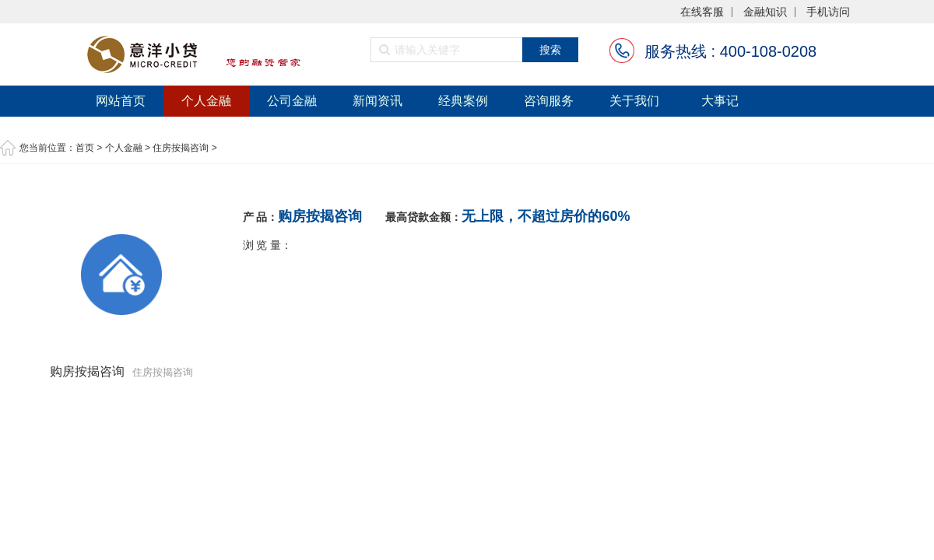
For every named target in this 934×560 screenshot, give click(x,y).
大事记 (720, 101)
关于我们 (634, 101)
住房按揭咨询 (181, 148)
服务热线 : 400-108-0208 (730, 51)
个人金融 (206, 101)
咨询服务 (549, 101)
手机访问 (828, 12)
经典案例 (463, 101)
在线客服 (702, 12)
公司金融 (292, 101)
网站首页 (121, 101)
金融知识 (765, 12)
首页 (85, 148)
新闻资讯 (377, 101)
